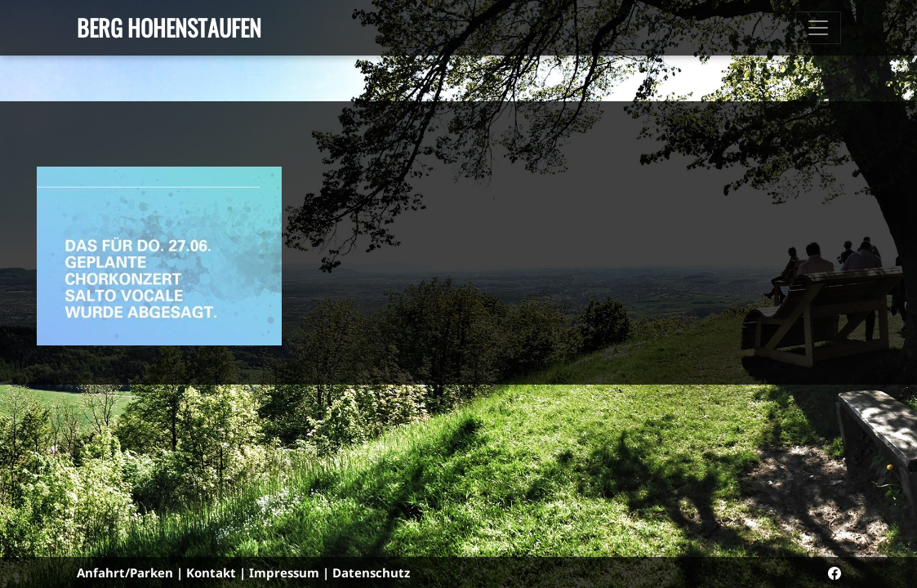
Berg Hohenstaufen (169, 27)
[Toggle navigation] (818, 28)
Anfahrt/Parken (125, 572)
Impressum (284, 572)
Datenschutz (371, 572)
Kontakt (211, 572)
